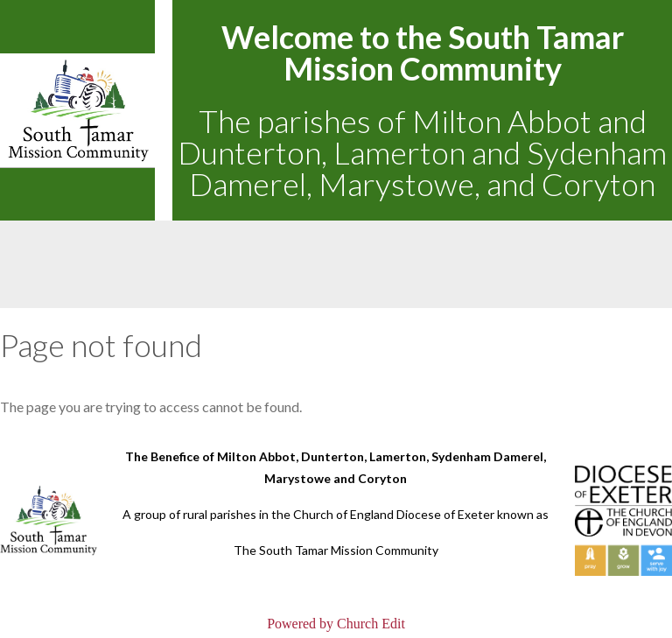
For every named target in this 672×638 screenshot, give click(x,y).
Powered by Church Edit (336, 624)
